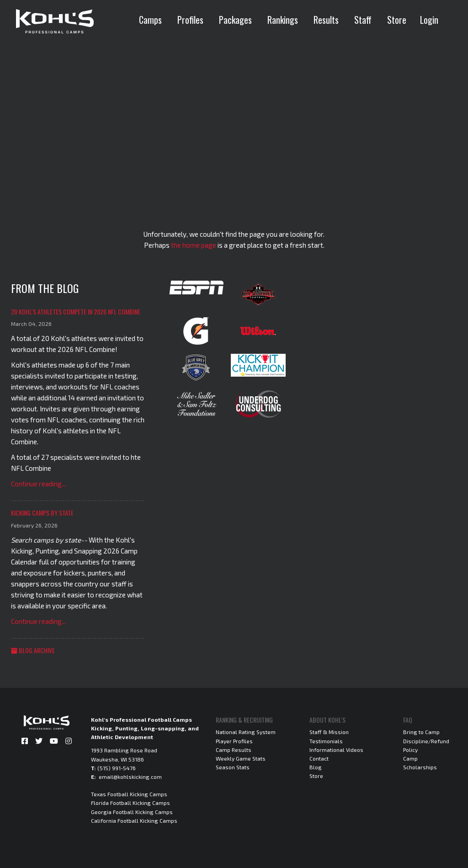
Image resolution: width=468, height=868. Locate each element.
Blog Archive (33, 650)
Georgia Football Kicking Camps (132, 812)
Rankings (283, 20)
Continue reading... (38, 484)
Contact (319, 758)
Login (429, 20)
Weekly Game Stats (241, 758)
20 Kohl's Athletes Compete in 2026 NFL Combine (76, 312)
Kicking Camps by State (42, 513)
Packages (235, 20)
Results (326, 20)
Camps (150, 20)
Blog (316, 767)
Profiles (190, 20)
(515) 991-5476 (117, 768)
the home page (194, 245)
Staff (363, 20)
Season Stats (233, 767)
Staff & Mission (329, 732)
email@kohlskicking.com (130, 777)
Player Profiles (234, 741)
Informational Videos (336, 750)
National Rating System (246, 732)
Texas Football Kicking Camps (129, 794)
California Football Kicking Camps (134, 820)
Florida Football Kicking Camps (130, 803)
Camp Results (234, 750)
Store (397, 20)
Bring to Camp (421, 732)
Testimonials (326, 741)
